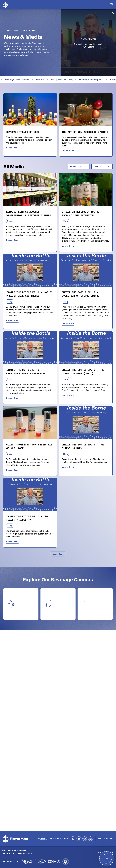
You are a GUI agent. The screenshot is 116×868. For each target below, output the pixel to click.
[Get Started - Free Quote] (107, 859)
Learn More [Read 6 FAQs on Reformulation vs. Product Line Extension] (68, 246)
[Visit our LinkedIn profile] (90, 839)
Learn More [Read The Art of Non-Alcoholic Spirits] (68, 151)
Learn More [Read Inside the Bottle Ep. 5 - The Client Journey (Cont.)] (68, 395)
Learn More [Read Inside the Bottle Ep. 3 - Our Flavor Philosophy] (12, 542)
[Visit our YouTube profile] (85, 839)
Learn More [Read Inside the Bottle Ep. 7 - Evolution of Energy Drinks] (68, 323)
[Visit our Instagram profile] (73, 839)
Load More (58, 554)
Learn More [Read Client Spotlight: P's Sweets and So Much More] (12, 470)
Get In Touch (105, 839)
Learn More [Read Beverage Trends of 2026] (12, 148)
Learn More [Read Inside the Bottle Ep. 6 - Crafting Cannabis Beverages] (12, 398)
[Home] (5, 5)
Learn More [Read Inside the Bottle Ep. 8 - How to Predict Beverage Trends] (12, 320)
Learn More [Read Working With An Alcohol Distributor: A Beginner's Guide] (12, 240)
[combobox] (79, 167)
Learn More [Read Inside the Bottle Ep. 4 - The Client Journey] (68, 467)
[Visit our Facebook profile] (79, 839)
